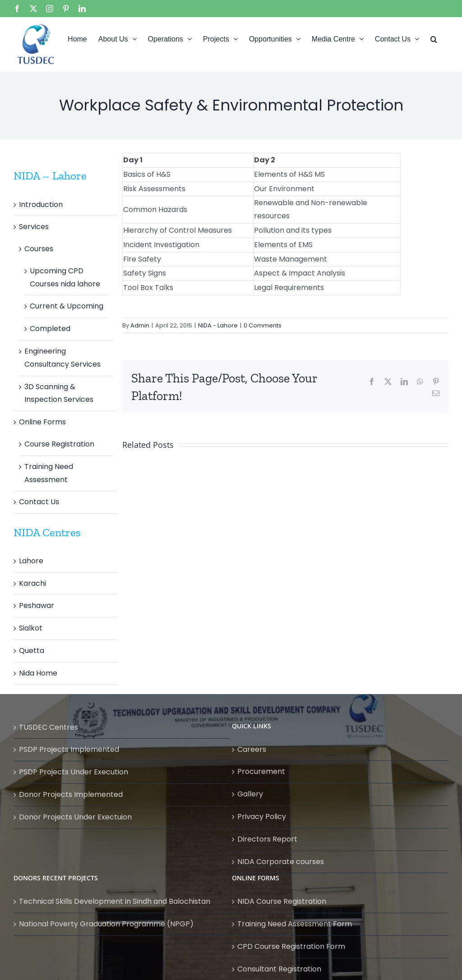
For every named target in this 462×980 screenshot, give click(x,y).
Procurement (261, 771)
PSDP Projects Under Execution (74, 772)
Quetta (32, 651)
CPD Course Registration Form (291, 946)
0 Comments (263, 325)
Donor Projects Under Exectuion (75, 817)
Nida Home (38, 673)
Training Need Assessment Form (295, 924)
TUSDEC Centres (49, 727)
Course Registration (59, 444)
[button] (434, 38)
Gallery (250, 794)
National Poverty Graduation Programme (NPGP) (106, 924)
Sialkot (31, 628)
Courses (39, 249)
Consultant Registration (279, 969)
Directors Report (267, 839)
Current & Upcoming (67, 306)
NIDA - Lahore (218, 325)
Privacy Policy (262, 817)
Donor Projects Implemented (71, 794)
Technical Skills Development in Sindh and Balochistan (115, 901)
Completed (50, 329)
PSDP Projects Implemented (69, 749)
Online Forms (42, 422)
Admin (140, 325)
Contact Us (39, 502)
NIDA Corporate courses (281, 862)
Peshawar (37, 605)
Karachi (32, 583)
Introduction (41, 205)
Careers (252, 749)
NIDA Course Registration (282, 901)
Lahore (31, 561)
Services (34, 227)
